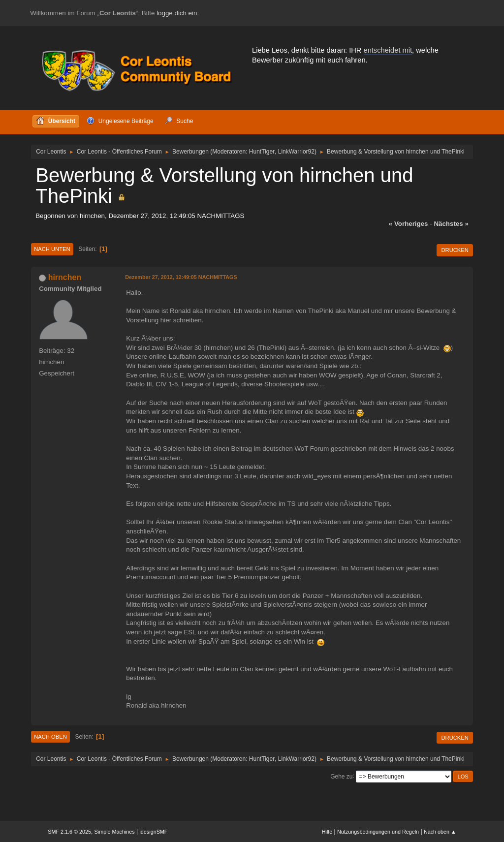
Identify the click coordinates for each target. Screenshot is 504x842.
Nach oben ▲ (440, 832)
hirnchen (65, 277)
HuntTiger (262, 152)
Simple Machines (115, 832)
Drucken (455, 250)
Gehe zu (341, 776)
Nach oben (50, 737)
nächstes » (451, 224)
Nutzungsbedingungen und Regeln (378, 832)
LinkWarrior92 (296, 152)
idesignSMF (153, 832)
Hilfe (327, 832)
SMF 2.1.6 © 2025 (69, 832)
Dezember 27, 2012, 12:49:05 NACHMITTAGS (181, 277)
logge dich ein (177, 13)
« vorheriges (409, 224)
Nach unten (52, 249)
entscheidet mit (388, 50)
